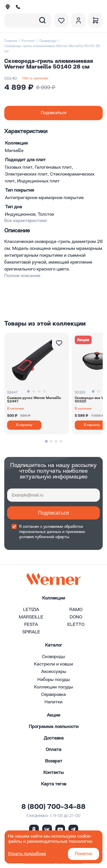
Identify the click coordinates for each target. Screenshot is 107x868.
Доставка (54, 738)
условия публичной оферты (44, 537)
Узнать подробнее (27, 854)
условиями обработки (63, 527)
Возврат (54, 761)
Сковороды (48, 41)
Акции (53, 715)
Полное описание (22, 276)
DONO (76, 617)
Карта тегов (54, 784)
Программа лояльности (54, 727)
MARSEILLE (31, 617)
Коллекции (54, 598)
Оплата (53, 750)
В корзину (24, 425)
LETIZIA (31, 610)
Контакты (53, 773)
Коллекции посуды (53, 687)
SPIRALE (31, 632)
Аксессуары (54, 672)
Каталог (28, 41)
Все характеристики (26, 221)
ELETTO (76, 625)
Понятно (83, 854)
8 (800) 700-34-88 (53, 807)
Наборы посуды (54, 680)
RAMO (76, 610)
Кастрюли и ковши (53, 664)
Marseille (14, 151)
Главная (11, 41)
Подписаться (54, 513)
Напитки (53, 702)
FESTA (31, 625)
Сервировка (53, 695)
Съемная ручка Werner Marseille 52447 (34, 400)
